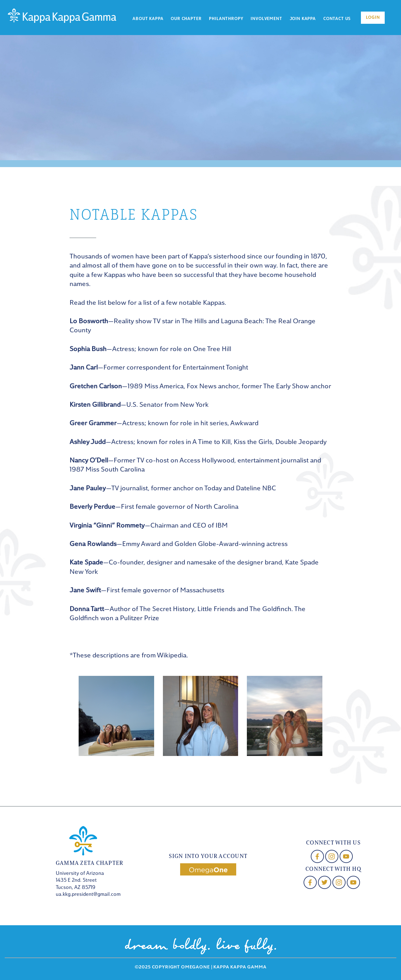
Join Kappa (303, 19)
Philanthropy (226, 19)
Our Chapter (186, 19)
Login (373, 18)
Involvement (266, 19)
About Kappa (148, 19)
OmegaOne (195, 967)
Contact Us (337, 19)
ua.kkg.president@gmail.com (88, 895)
